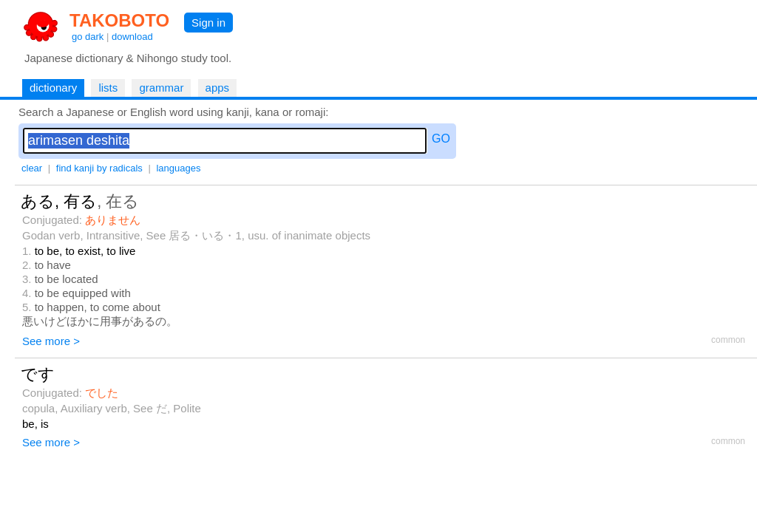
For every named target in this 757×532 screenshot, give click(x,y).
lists (108, 88)
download (132, 37)
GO (441, 139)
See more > (51, 341)
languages (178, 168)
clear (32, 168)
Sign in (208, 23)
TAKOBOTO (119, 20)
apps (218, 88)
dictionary (53, 88)
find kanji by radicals (99, 168)
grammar (161, 88)
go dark (88, 37)
